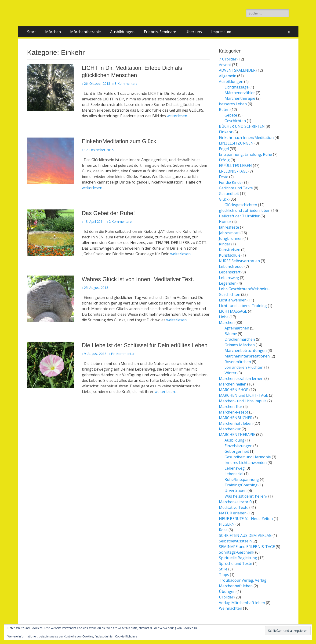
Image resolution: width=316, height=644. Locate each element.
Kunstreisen (230, 250)
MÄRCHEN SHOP (234, 390)
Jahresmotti (229, 233)
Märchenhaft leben (236, 423)
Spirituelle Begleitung (238, 558)
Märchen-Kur (231, 407)
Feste (224, 177)
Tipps (224, 575)
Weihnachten (231, 608)
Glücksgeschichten (241, 205)
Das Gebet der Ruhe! (108, 213)
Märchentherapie (85, 32)
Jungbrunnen (231, 238)
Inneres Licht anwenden (246, 463)
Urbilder (226, 597)
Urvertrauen (236, 491)
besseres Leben (233, 104)
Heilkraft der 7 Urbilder (239, 216)
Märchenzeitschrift (236, 502)
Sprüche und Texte (236, 563)
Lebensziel (234, 474)
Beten (224, 110)
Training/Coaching (241, 485)
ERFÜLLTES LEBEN (235, 166)
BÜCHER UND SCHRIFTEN (242, 126)
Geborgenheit (237, 451)
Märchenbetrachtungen (246, 350)
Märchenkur (230, 429)
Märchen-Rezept (234, 412)
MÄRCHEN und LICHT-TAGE (243, 395)
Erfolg (224, 160)
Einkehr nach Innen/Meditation (246, 138)
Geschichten (235, 121)
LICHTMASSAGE (233, 311)
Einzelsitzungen (238, 446)
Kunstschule (230, 255)
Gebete (231, 115)
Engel (224, 149)
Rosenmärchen (238, 362)
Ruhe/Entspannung (242, 479)
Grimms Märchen (240, 345)
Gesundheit (229, 194)
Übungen (227, 591)
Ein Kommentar (123, 354)
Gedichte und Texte (236, 188)
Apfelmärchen (237, 328)
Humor (225, 222)
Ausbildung (234, 440)
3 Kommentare (126, 83)
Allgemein (228, 76)
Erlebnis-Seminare (160, 32)
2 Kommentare (120, 221)
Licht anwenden (233, 300)
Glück (224, 199)
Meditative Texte (234, 507)
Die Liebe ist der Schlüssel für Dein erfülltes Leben (145, 345)
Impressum (221, 32)
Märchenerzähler (240, 93)
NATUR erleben (233, 513)
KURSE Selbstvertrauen (239, 261)
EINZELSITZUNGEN (236, 143)
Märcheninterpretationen (247, 356)
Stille (223, 569)
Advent (225, 65)
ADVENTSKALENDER (237, 70)
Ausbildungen (122, 32)
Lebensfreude (231, 266)
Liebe (224, 317)
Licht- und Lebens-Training (243, 306)
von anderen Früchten (244, 367)
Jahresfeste (229, 227)
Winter (231, 373)
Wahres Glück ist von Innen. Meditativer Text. (138, 279)
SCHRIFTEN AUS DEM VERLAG (245, 535)
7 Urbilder (228, 59)
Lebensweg (229, 278)
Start (31, 32)
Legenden (228, 283)
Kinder (225, 244)
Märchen (53, 32)
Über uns (194, 32)
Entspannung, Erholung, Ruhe (245, 154)
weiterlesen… (178, 116)
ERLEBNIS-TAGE (233, 171)
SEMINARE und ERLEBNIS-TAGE (247, 547)
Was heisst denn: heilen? (246, 496)
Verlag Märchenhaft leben (242, 603)
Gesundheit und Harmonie (248, 457)
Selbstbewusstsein (235, 541)
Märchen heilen (233, 384)
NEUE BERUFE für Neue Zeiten (246, 519)
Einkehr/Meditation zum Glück (119, 141)
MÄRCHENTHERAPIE (237, 435)
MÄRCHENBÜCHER (236, 418)
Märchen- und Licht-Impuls (243, 401)
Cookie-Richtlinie (126, 636)
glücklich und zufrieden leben (245, 210)
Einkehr (226, 132)
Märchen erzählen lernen (241, 379)
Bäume (231, 334)
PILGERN (227, 524)
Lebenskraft (230, 272)
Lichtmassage (237, 87)
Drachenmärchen (240, 339)
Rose (223, 530)
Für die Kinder (231, 182)
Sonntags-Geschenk (237, 552)
